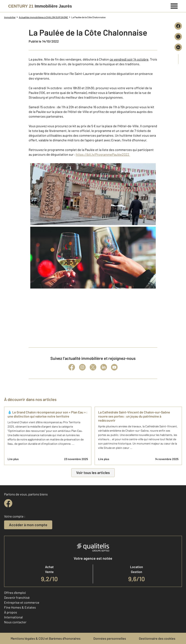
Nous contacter (15, 622)
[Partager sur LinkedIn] (178, 47)
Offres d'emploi (15, 593)
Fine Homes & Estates (20, 607)
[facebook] (8, 503)
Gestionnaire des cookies (157, 638)
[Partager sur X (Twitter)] (178, 37)
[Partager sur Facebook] (178, 26)
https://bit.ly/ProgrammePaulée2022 (103, 154)
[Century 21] (40, 6)
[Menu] (174, 6)
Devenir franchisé (17, 597)
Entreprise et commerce (22, 602)
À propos (11, 612)
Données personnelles (110, 638)
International (13, 617)
